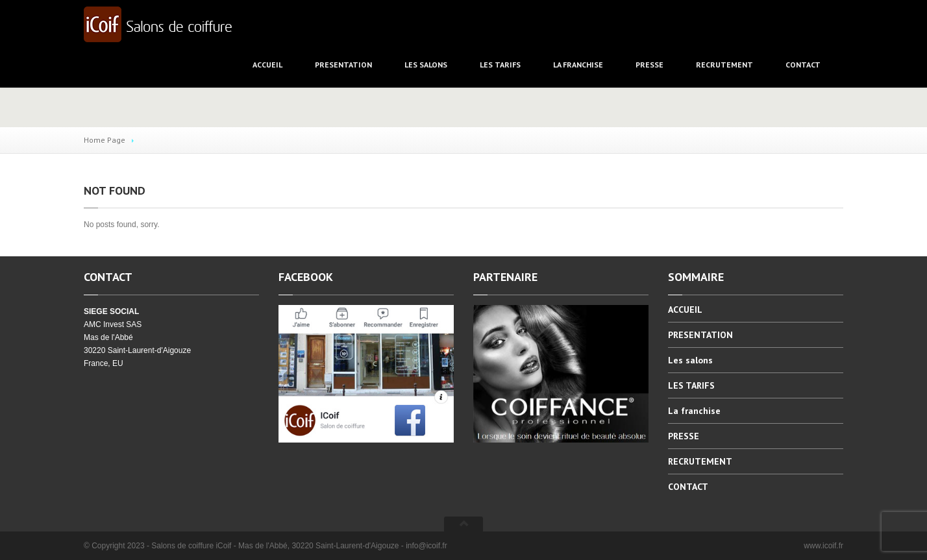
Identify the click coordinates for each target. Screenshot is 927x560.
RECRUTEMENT (724, 65)
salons (426, 65)
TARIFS (500, 65)
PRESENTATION (343, 65)
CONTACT (803, 65)
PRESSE (649, 65)
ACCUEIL (267, 65)
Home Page (105, 140)
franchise (578, 65)
